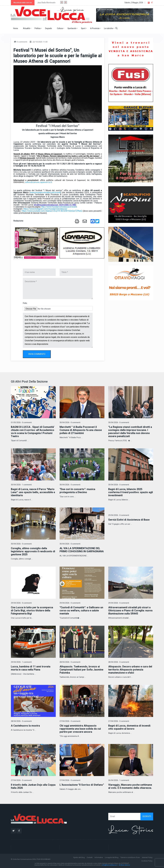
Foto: (25, 303)
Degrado (48, 28)
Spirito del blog (79, 857)
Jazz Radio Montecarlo (46, 3)
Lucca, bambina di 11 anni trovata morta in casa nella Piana (31, 668)
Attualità (27, 28)
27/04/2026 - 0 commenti (70, 721)
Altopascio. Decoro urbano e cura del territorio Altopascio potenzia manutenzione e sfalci (130, 670)
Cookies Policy (147, 861)
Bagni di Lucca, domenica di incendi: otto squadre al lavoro (130, 727)
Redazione (18, 221)
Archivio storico (124, 865)
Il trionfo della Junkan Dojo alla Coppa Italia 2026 (33, 786)
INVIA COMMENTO (37, 354)
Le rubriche (109, 28)
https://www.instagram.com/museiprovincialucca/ (45, 209)
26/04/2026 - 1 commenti (119, 780)
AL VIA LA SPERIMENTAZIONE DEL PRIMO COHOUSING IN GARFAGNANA (82, 550)
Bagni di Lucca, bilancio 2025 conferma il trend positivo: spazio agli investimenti (131, 492)
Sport (84, 28)
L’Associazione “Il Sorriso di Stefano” (82, 785)
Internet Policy (147, 857)
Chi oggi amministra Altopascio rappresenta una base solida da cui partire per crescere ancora (80, 729)
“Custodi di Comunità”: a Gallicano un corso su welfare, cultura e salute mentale (81, 611)
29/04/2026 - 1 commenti (21, 662)
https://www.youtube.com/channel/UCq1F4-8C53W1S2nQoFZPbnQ (52, 211)
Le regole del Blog (112, 857)
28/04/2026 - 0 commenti (70, 662)
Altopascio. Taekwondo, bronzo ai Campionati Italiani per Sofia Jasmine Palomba (81, 670)
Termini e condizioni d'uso (130, 857)
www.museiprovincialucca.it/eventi (45, 193)
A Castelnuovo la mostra (25, 726)
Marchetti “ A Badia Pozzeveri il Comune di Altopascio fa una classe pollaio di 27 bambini (81, 430)
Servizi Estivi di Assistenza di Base (129, 520)
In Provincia (95, 28)
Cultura (61, 28)
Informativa (99, 857)
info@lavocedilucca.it (110, 865)
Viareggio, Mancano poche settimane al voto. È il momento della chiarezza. (130, 786)
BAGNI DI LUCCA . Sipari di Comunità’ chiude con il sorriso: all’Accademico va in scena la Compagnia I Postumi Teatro (33, 432)
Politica (38, 28)
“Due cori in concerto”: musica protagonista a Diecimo (77, 491)
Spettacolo (73, 28)
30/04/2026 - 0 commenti (70, 423)
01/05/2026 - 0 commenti (21, 423)
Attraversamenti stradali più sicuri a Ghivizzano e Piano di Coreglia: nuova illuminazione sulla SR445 (130, 611)
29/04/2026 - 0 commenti (119, 515)
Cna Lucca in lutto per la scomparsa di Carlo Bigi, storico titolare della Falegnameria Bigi (32, 611)
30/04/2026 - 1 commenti (21, 485)
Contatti (90, 857)
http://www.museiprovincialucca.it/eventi (59, 207)
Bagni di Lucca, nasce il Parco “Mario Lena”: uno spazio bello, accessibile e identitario (33, 492)
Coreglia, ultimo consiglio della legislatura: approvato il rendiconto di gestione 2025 (33, 551)
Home (16, 28)
